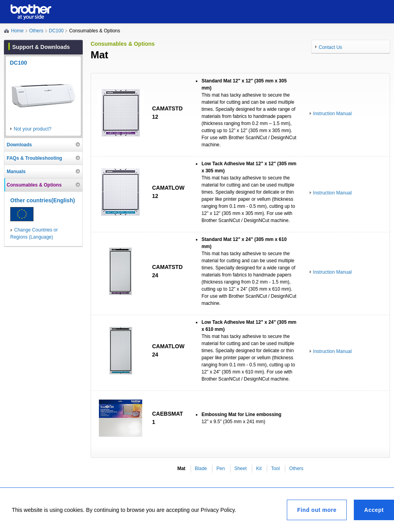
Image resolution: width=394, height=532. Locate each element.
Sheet (241, 469)
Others (36, 31)
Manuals (16, 172)
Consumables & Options (34, 185)
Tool (275, 469)
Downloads (19, 145)
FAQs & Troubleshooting (34, 158)
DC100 (56, 31)
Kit (259, 469)
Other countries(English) (43, 200)
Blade (201, 469)
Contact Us (330, 47)
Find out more (317, 510)
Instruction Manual (333, 114)
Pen (220, 469)
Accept (374, 510)
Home (17, 31)
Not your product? (33, 129)
